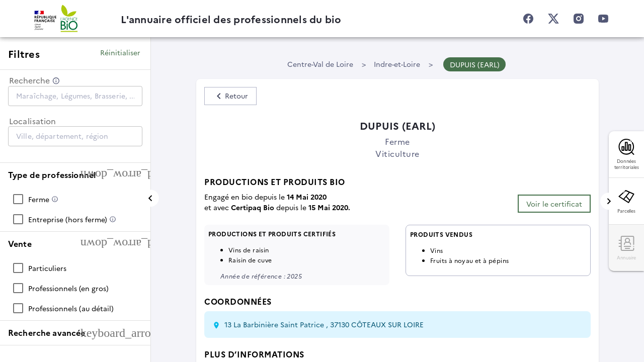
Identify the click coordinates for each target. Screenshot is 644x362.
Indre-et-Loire (397, 64)
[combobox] (75, 96)
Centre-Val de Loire (320, 64)
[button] (75, 175)
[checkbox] (75, 199)
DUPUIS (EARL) (475, 64)
